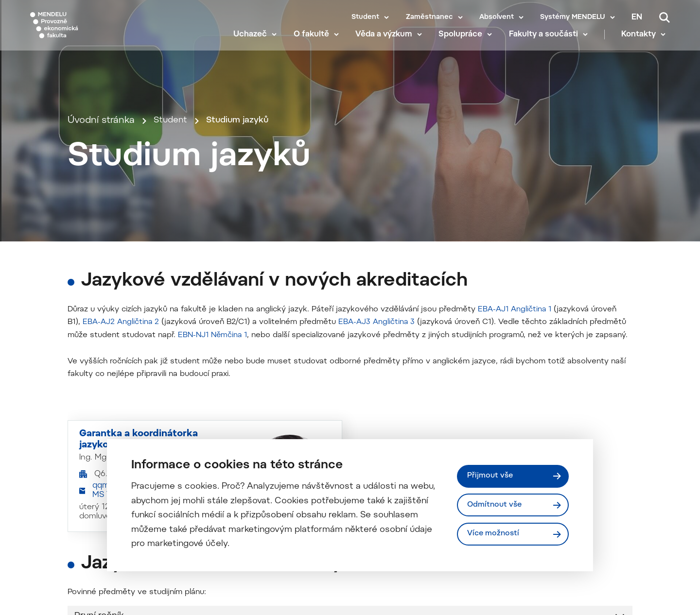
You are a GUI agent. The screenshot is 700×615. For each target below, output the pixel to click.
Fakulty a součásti (547, 44)
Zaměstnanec (429, 17)
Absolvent (497, 17)
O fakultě (315, 44)
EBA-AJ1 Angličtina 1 (515, 437)
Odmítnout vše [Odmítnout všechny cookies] (496, 505)
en (637, 17)
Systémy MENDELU (573, 17)
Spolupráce (465, 44)
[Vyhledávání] (665, 17)
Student (365, 17)
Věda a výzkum (388, 44)
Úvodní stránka (101, 190)
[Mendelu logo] (87, 30)
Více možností (495, 535)
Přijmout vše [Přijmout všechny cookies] (491, 475)
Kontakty (643, 44)
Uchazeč (254, 44)
